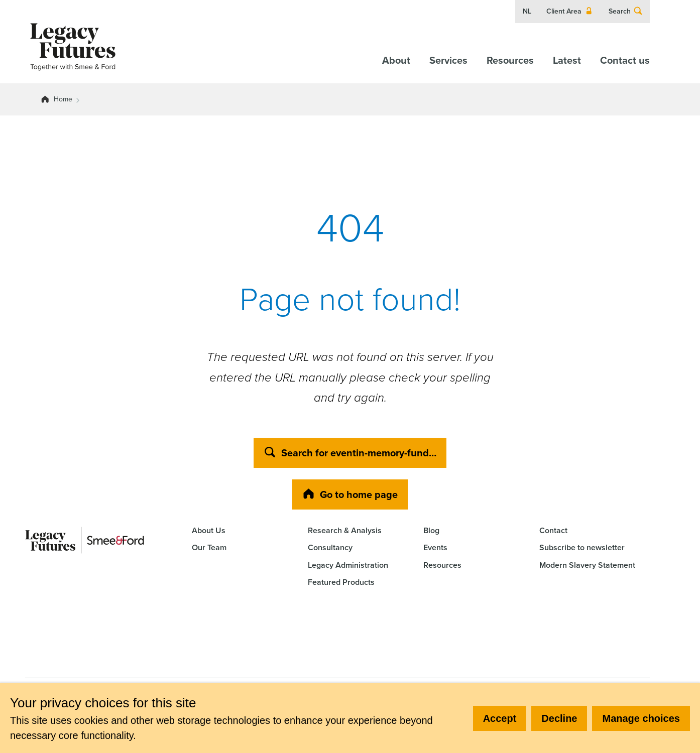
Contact (553, 530)
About (396, 60)
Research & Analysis (345, 530)
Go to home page (350, 494)
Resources (510, 60)
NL (527, 12)
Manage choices (641, 718)
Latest (567, 60)
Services (448, 60)
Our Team (209, 547)
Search (626, 12)
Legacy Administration (348, 565)
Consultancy (330, 547)
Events (435, 547)
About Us (209, 530)
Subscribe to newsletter (582, 547)
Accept (500, 718)
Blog (431, 530)
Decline (559, 718)
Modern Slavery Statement (587, 565)
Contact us (625, 60)
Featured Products (341, 582)
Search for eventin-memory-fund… (350, 453)
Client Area (570, 12)
